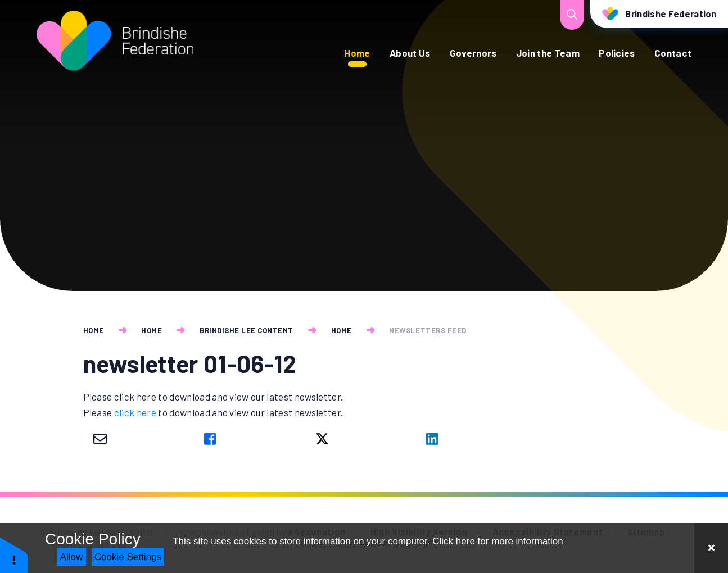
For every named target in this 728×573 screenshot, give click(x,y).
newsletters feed (428, 330)
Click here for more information (498, 541)
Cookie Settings (128, 557)
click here (135, 412)
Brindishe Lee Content (247, 330)
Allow (72, 557)
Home (94, 330)
